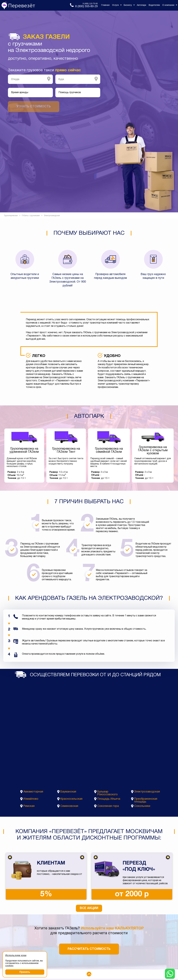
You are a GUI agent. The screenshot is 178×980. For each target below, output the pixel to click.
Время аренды (20, 93)
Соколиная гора (108, 806)
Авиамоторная (33, 792)
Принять (25, 972)
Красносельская (71, 799)
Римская (29, 806)
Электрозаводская (147, 792)
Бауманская (68, 792)
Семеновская (69, 806)
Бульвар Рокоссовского (107, 793)
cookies (9, 966)
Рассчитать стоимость (89, 949)
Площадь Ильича (109, 799)
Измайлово (31, 799)
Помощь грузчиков (70, 93)
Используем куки (16, 955)
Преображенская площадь (146, 800)
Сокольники (142, 806)
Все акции (89, 908)
